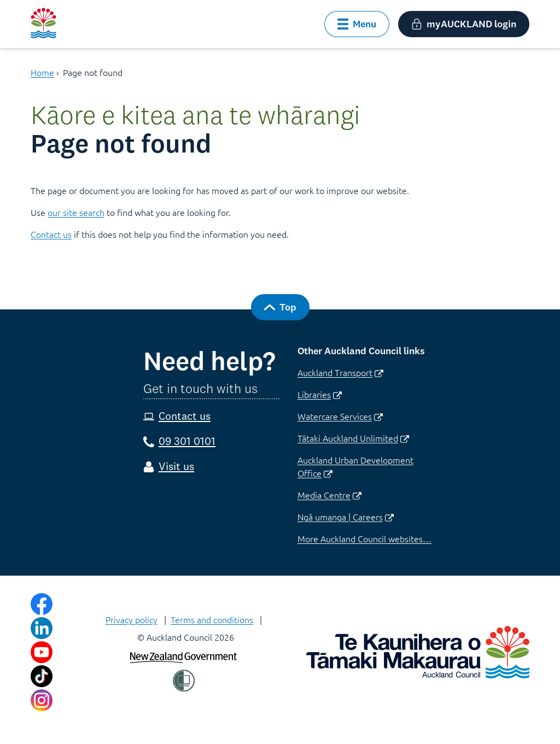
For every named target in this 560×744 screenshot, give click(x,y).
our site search (76, 212)
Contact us (51, 234)
